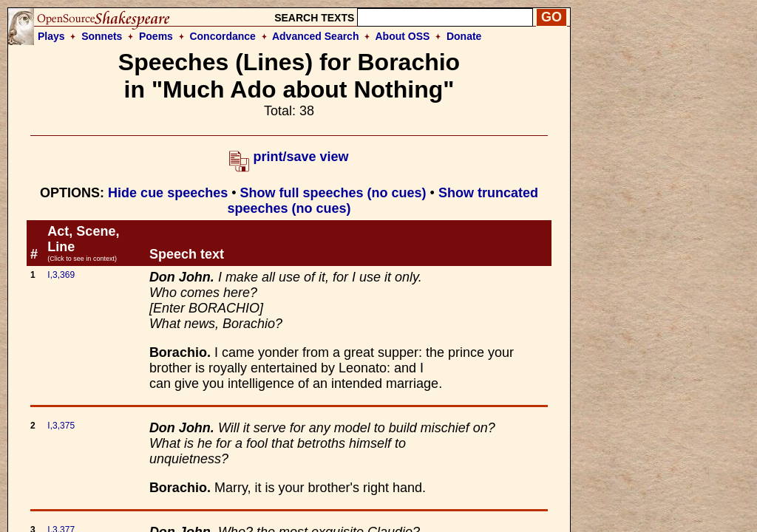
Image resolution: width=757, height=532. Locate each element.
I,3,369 (61, 275)
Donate (464, 36)
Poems (156, 36)
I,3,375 (61, 426)
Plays (51, 36)
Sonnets (102, 36)
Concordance (222, 36)
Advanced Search (316, 36)
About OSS (403, 36)
